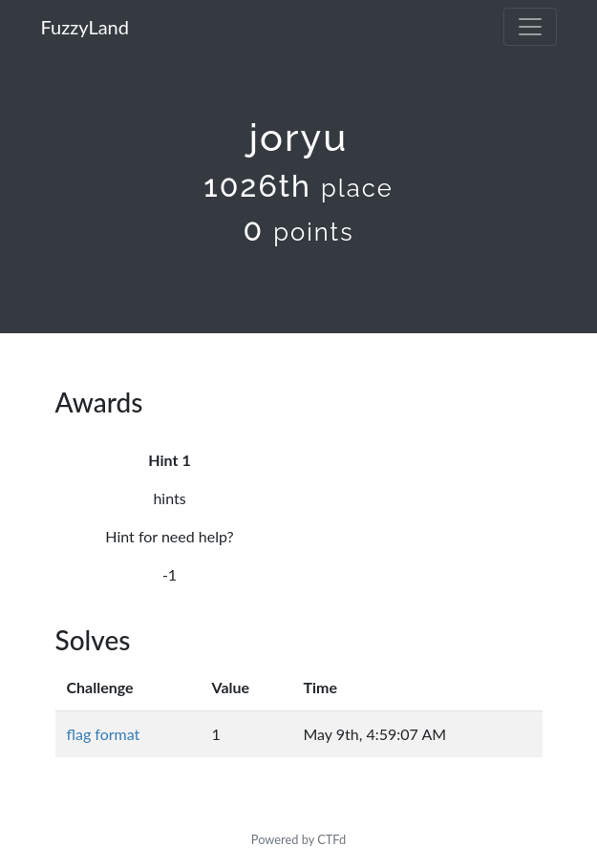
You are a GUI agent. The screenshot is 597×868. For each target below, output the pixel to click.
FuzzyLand (85, 27)
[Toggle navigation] (530, 27)
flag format (104, 734)
